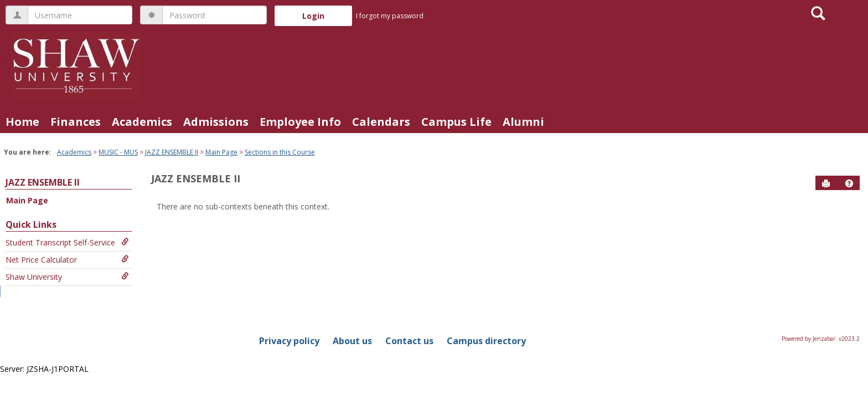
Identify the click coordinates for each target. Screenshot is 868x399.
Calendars (381, 122)
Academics (142, 122)
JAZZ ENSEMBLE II (172, 152)
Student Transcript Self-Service (67, 242)
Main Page (221, 152)
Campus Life (456, 122)
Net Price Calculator (67, 260)
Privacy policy (289, 341)
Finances (76, 122)
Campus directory (486, 341)
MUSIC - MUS (118, 152)
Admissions (216, 122)
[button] (849, 183)
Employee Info (300, 122)
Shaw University (67, 277)
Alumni (523, 122)
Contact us (409, 341)
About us (352, 341)
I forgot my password (390, 16)
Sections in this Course (280, 152)
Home (22, 122)
